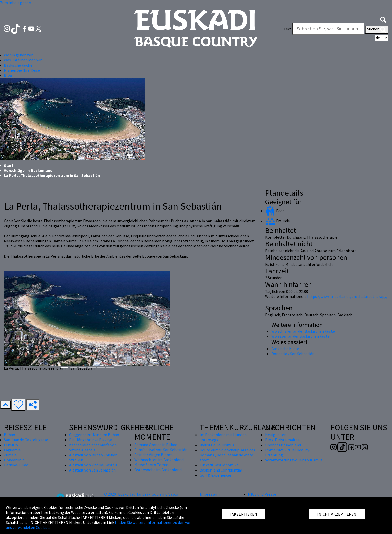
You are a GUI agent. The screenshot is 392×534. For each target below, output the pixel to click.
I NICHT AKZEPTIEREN (337, 514)
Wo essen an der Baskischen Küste (300, 336)
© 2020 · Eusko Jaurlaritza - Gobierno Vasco (141, 494)
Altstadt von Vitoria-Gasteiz (93, 465)
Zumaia (10, 455)
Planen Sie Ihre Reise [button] (22, 70)
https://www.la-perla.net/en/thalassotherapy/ (347, 296)
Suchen (377, 29)
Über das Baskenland (283, 445)
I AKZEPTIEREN (243, 514)
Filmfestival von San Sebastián (161, 450)
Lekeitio (11, 445)
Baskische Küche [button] (18, 65)
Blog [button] (8, 75)
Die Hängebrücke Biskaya (91, 440)
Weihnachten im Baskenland (159, 460)
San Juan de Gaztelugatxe (26, 440)
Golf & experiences (216, 475)
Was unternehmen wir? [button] (24, 60)
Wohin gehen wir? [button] (19, 55)
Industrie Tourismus (217, 445)
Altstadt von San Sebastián (92, 470)
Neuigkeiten (276, 435)
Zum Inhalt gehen (16, 3)
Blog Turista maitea (282, 440)
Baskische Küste (285, 349)
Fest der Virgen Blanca (154, 455)
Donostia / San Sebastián (293, 354)
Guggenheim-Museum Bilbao (94, 435)
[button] (383, 19)
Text (288, 29)
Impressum (210, 494)
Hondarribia (14, 460)
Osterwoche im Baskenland (158, 470)
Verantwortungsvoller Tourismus (294, 460)
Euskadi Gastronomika (219, 465)
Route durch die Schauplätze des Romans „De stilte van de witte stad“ (227, 455)
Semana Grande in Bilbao (156, 445)
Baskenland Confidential (221, 470)
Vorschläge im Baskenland (28, 170)
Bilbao (9, 435)
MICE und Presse (262, 494)
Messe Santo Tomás (152, 465)
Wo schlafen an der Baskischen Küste (303, 331)
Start (9, 165)
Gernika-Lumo (16, 465)
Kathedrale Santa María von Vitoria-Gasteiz (93, 447)
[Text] (328, 29)
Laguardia (12, 450)
